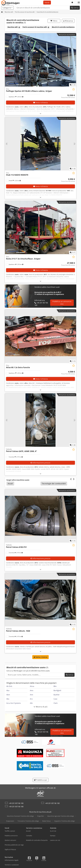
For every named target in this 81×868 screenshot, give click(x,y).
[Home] (2, 12)
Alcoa (32, 686)
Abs (8, 699)
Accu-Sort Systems (14, 703)
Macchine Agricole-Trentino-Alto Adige (61, 816)
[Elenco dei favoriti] (72, 3)
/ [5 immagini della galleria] (73, 541)
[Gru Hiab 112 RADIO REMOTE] (40, 144)
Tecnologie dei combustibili (54, 484)
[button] (79, 3)
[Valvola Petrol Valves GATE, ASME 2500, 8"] (40, 420)
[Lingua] (75, 3)
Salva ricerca (40, 657)
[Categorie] (7, 8)
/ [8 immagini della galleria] (73, 169)
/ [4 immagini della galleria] (73, 85)
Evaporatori (10, 821)
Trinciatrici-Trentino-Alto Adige (28, 821)
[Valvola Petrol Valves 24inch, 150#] (40, 600)
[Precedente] (7, 60)
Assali (10, 484)
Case (55, 699)
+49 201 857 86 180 (16, 803)
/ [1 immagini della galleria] (73, 253)
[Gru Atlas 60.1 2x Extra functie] (40, 336)
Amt (32, 695)
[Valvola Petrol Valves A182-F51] (40, 516)
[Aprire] (41, 113)
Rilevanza (68, 21)
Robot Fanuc (47, 821)
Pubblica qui (41, 780)
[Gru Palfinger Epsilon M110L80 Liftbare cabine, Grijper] (40, 60)
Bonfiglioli (57, 690)
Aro (31, 699)
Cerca (75, 8)
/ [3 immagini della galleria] (73, 361)
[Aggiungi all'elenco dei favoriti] (74, 89)
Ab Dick (9, 686)
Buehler (57, 695)
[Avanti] (74, 60)
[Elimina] (19, 27)
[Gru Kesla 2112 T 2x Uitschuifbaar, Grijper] (40, 228)
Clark (56, 703)
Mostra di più (41, 707)
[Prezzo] (68, 96)
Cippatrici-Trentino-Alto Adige (64, 821)
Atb (31, 703)
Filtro (54, 21)
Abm (8, 695)
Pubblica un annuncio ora (62, 303)
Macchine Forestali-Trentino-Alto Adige (20, 816)
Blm (55, 686)
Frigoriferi (41, 816)
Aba (8, 690)
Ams (32, 690)
